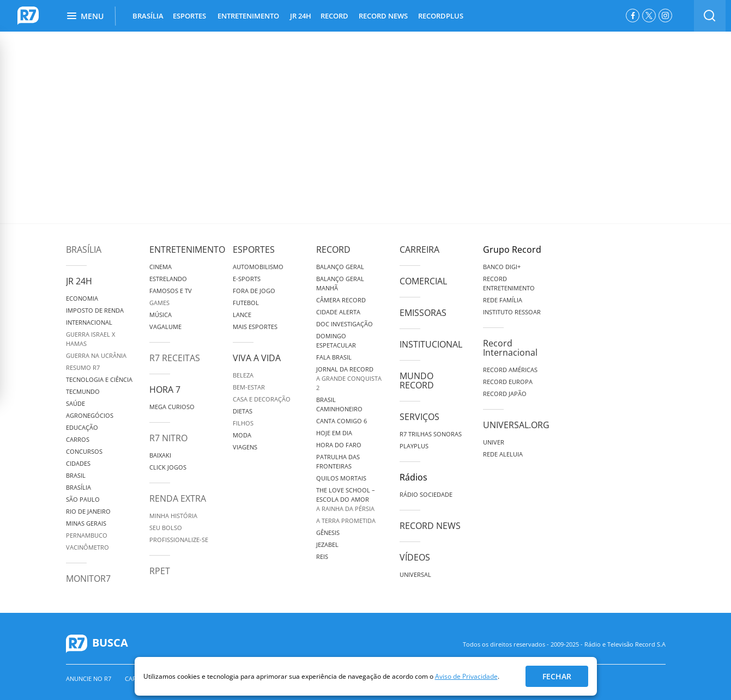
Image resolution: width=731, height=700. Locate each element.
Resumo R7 (83, 367)
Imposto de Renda (95, 310)
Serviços (419, 417)
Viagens (245, 447)
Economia (82, 298)
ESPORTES (189, 16)
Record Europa (508, 382)
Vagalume (165, 327)
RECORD (334, 16)
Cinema (161, 267)
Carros (78, 439)
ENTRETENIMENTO (248, 16)
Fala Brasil (334, 357)
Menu (85, 16)
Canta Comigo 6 (342, 421)
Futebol (246, 303)
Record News (430, 526)
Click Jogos (168, 467)
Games (159, 303)
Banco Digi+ (502, 267)
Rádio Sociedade (426, 494)
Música (161, 315)
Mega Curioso (172, 407)
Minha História (173, 516)
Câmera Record (341, 300)
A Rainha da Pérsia (345, 509)
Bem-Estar (249, 387)
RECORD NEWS (383, 16)
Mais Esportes (255, 327)
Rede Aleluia (503, 454)
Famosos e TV (171, 291)
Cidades (78, 463)
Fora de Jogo (254, 291)
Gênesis (328, 532)
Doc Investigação (345, 324)
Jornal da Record (345, 369)
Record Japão (505, 394)
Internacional (89, 322)
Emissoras (423, 313)
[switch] (710, 16)
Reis (322, 556)
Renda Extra (178, 498)
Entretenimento (187, 249)
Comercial (423, 281)
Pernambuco (87, 535)
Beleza (243, 375)
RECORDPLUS (441, 16)
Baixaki (160, 455)
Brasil (76, 475)
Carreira (419, 249)
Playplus (414, 446)
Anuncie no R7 (89, 678)
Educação (82, 427)
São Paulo (83, 499)
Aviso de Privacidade (466, 676)
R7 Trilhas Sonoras (431, 434)
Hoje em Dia (334, 433)
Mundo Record (417, 381)
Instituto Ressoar (512, 312)
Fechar (557, 676)
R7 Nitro (168, 438)
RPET (160, 571)
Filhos (243, 423)
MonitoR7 (88, 579)
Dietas (243, 411)
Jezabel (327, 544)
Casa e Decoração (262, 399)
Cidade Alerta (338, 312)
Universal (415, 574)
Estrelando (168, 279)
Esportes (254, 249)
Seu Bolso (166, 528)
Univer (494, 442)
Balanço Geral (340, 267)
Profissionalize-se (179, 540)
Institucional (431, 344)
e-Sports (247, 279)
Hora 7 (165, 389)
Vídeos (415, 557)
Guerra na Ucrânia (96, 355)
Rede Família (503, 300)
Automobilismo (258, 267)
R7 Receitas (175, 358)
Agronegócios (90, 415)
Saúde (75, 403)
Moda (242, 435)
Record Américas (510, 370)
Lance (242, 315)
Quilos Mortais (341, 478)
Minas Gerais (86, 523)
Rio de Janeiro (88, 511)
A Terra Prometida (346, 521)
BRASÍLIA (148, 16)
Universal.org (516, 425)
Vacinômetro (87, 547)
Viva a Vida (257, 358)
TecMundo (83, 391)
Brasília (84, 249)
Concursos (84, 451)
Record (333, 249)
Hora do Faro (339, 445)
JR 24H (301, 16)
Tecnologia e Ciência (99, 379)
